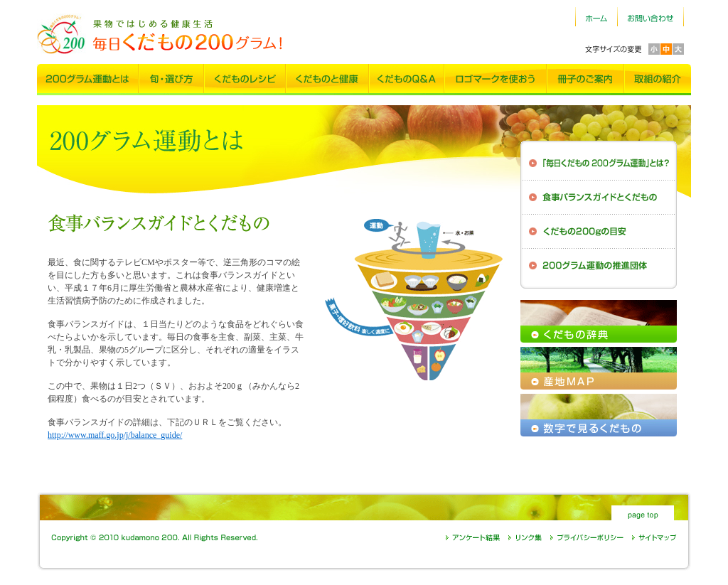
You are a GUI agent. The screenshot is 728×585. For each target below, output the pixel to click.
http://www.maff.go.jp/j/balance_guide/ (115, 435)
